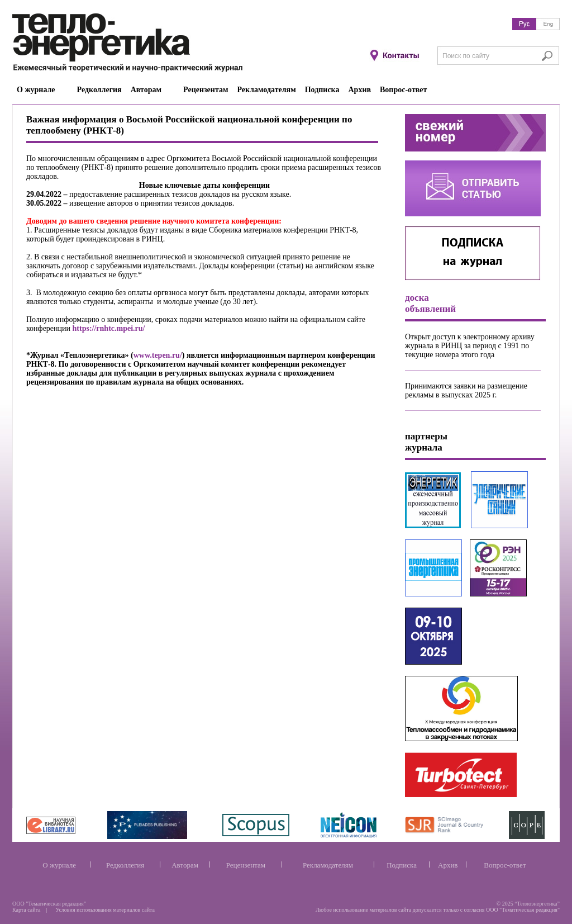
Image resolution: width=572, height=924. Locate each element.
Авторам (185, 865)
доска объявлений (430, 303)
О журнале (59, 865)
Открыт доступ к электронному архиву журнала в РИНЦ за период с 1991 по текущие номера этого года (470, 346)
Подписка (402, 865)
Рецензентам (246, 865)
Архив (448, 865)
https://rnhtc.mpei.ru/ (109, 328)
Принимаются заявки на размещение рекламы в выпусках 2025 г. (466, 390)
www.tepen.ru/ (158, 355)
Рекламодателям (328, 865)
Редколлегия (125, 865)
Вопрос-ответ (505, 865)
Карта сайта (27, 910)
